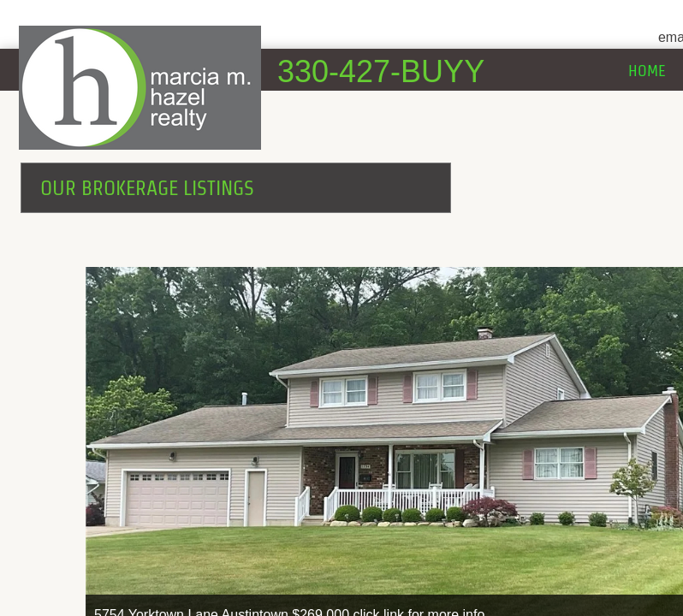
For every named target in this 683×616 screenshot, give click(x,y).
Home (647, 71)
